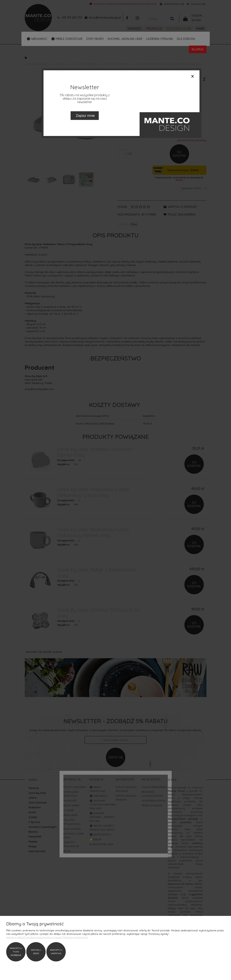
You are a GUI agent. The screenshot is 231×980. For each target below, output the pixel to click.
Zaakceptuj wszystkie (56, 952)
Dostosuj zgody (36, 952)
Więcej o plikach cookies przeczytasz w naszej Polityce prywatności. (47, 937)
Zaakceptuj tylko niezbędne (16, 952)
